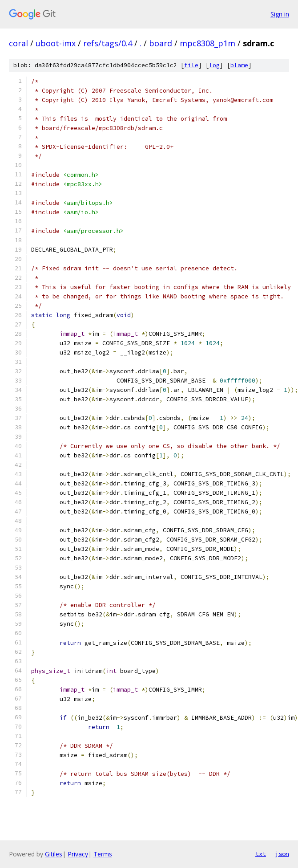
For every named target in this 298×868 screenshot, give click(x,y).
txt (261, 854)
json (282, 854)
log (214, 65)
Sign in (280, 14)
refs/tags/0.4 (108, 43)
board (161, 43)
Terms (103, 854)
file (191, 65)
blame (239, 65)
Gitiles (54, 854)
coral (18, 43)
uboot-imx (56, 43)
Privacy (78, 854)
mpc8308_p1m (207, 43)
